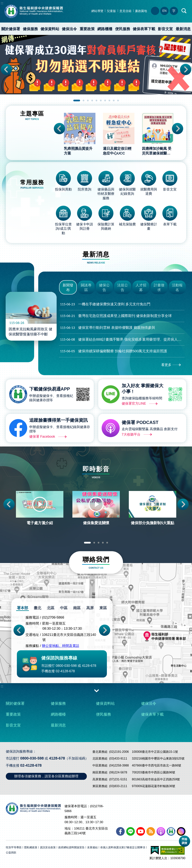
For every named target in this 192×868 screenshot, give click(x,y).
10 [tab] (118, 101)
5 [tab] (96, 101)
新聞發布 (68, 288)
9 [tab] (114, 101)
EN (164, 11)
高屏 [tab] (90, 608)
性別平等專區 (14, 847)
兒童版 (111, 11)
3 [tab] (88, 101)
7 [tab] (105, 101)
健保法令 (69, 29)
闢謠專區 (86, 288)
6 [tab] (101, 101)
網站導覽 (97, 11)
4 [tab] (92, 101)
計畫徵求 (159, 288)
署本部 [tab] (22, 608)
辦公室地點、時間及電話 (61, 646)
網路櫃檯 (105, 29)
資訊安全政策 (48, 847)
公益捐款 (11, 853)
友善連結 (92, 847)
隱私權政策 (31, 847)
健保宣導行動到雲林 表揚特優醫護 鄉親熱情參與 (108, 328)
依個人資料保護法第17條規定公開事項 (123, 847)
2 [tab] (84, 101)
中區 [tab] (64, 608)
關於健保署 (11, 29)
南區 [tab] (77, 608)
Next (186, 69)
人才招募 (141, 288)
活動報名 (177, 288)
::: (2, 3)
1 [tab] (77, 101)
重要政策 (87, 29)
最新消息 (58, 725)
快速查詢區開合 (184, 11)
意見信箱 (125, 11)
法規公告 (123, 288)
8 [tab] (109, 101)
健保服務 (30, 29)
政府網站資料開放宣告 (71, 847)
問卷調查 (184, 841)
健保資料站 (50, 29)
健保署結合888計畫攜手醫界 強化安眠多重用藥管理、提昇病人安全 (122, 340)
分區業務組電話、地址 (155, 11)
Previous (6, 69)
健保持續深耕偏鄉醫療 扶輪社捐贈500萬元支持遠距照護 (114, 351)
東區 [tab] (103, 608)
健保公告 (104, 288)
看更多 (166, 365)
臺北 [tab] (37, 608)
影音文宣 (165, 29)
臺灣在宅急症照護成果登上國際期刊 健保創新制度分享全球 (116, 316)
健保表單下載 (144, 29)
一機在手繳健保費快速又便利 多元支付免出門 (105, 304)
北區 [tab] (51, 608)
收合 (97, 690)
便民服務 (123, 29)
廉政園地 (141, 11)
